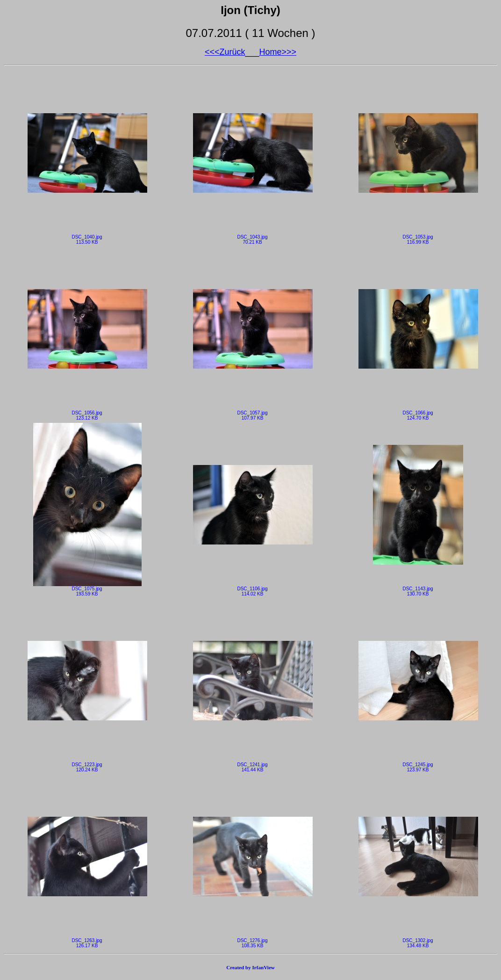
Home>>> (278, 52)
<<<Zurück (225, 52)
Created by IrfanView (250, 967)
